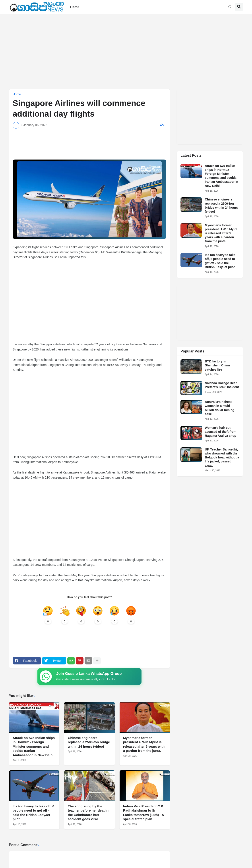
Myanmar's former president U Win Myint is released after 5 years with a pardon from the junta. (144, 744)
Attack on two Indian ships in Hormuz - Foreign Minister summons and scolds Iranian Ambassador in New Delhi (34, 746)
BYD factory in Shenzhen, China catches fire (217, 365)
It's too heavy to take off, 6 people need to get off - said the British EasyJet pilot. (33, 813)
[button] (230, 7)
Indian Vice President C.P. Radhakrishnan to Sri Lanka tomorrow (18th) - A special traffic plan (144, 813)
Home (17, 94)
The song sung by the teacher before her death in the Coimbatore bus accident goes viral (89, 813)
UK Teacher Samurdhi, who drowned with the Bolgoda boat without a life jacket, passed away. (222, 457)
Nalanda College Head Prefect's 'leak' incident (222, 385)
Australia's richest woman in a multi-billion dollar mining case (220, 408)
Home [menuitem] (75, 7)
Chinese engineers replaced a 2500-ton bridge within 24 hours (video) (89, 742)
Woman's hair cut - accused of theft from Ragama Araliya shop (221, 432)
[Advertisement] (126, 51)
